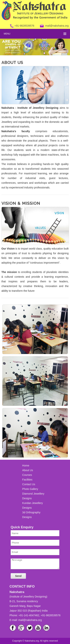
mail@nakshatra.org (57, 26)
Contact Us (29, 484)
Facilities (27, 480)
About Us (28, 470)
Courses (27, 475)
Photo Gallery (30, 489)
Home (26, 466)
